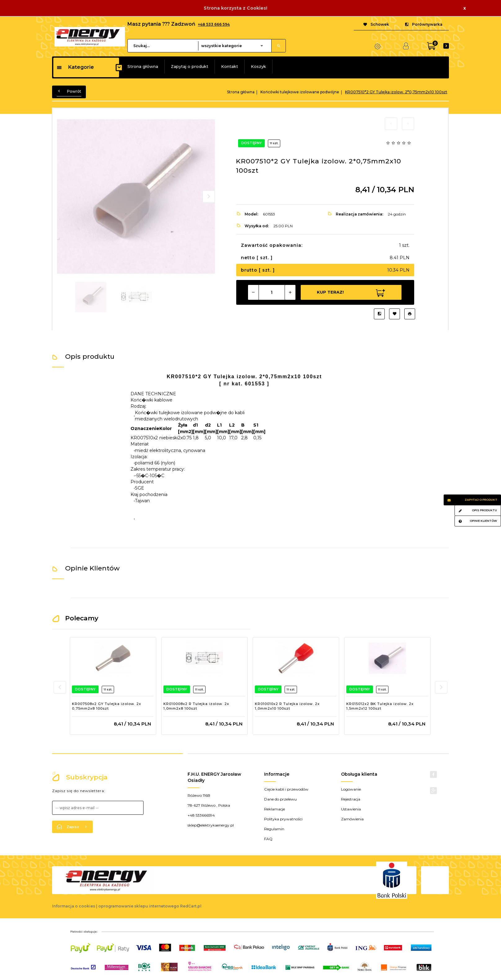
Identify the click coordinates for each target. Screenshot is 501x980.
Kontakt (230, 66)
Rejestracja (351, 799)
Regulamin (274, 829)
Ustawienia (351, 809)
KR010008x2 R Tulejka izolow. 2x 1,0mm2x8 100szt (196, 706)
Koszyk (258, 66)
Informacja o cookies (74, 906)
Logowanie (351, 789)
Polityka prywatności (283, 819)
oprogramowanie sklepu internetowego (139, 906)
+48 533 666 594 (214, 24)
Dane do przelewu (280, 799)
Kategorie (75, 67)
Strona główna (143, 66)
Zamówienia (352, 819)
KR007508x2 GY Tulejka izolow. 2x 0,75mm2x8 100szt (106, 706)
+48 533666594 (201, 815)
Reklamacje (275, 809)
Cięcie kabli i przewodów (286, 789)
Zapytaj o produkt (190, 66)
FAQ (268, 839)
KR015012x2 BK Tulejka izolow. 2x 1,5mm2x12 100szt (380, 706)
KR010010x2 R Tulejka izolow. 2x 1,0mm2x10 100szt (287, 706)
